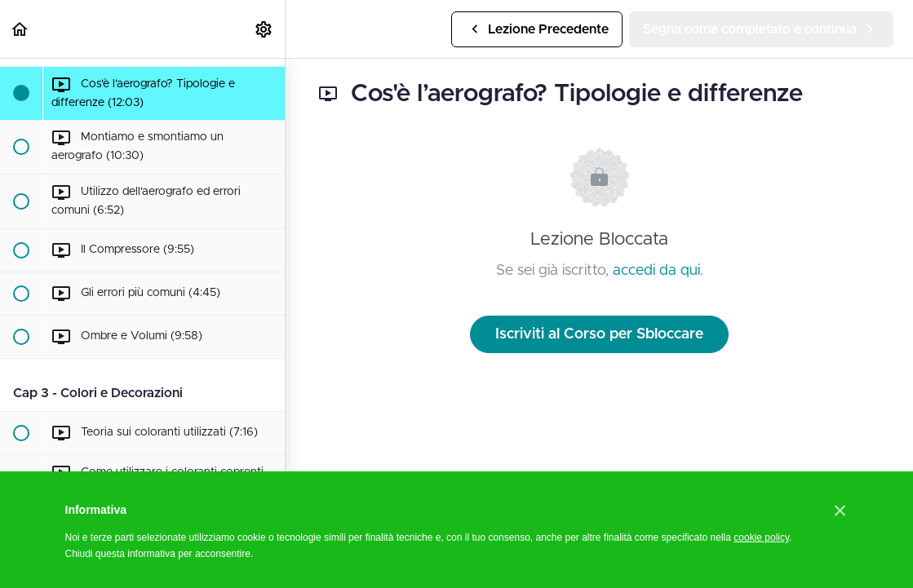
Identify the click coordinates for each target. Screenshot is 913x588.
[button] (20, 29)
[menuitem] (264, 29)
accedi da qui (656, 271)
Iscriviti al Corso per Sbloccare (599, 334)
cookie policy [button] (761, 537)
